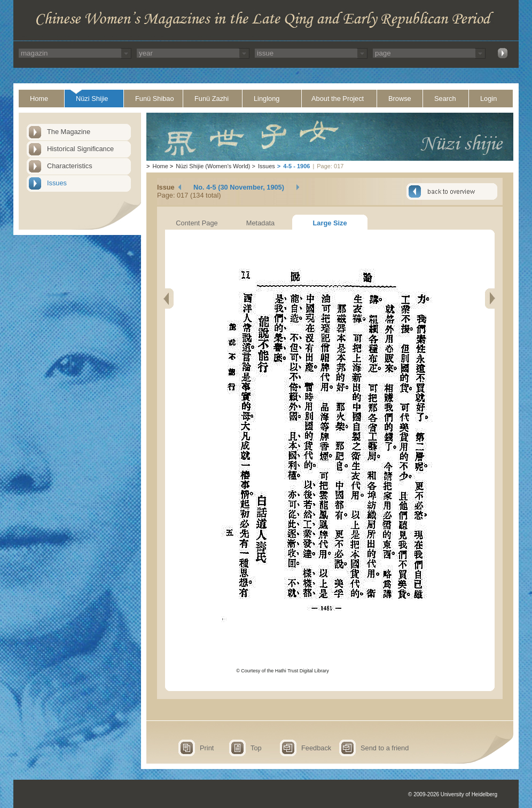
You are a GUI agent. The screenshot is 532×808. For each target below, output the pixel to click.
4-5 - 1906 (296, 166)
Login (488, 99)
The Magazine (69, 132)
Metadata (260, 223)
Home (39, 99)
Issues (57, 183)
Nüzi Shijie (92, 99)
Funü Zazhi (212, 99)
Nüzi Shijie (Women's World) (213, 166)
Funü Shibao (155, 99)
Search (445, 99)
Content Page (197, 223)
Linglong (267, 99)
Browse (400, 99)
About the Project (338, 99)
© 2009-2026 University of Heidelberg (453, 794)
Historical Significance (80, 149)
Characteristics (70, 166)
